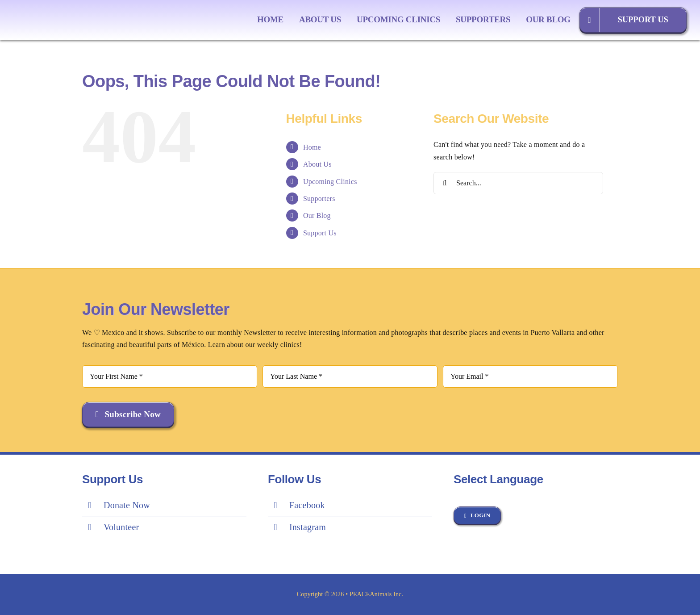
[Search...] (518, 183)
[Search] (445, 183)
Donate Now (127, 505)
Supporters (319, 199)
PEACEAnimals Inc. (376, 594)
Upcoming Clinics (330, 182)
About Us (317, 164)
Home (312, 147)
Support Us (320, 233)
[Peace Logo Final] (69, 8)
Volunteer (121, 527)
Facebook (307, 505)
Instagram (308, 527)
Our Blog (317, 215)
